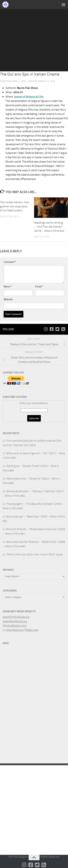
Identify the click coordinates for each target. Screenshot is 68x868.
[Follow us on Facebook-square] (51, 329)
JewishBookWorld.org (15, 621)
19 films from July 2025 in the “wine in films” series (34, 554)
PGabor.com (32, 630)
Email (39, 287)
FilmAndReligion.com (15, 626)
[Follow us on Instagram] (46, 329)
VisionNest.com (15, 630)
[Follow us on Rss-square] (63, 329)
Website (8, 299)
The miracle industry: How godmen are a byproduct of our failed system (15, 206)
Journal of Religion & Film (29, 97)
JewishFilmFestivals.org (16, 617)
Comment (10, 262)
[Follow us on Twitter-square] (57, 329)
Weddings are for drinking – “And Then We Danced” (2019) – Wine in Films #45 (49, 227)
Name (8, 287)
